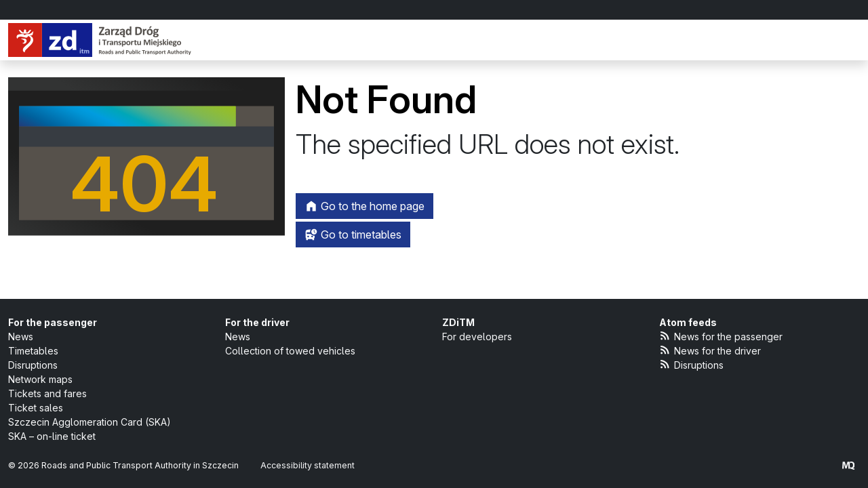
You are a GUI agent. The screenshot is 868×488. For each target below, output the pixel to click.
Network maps (40, 379)
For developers (477, 337)
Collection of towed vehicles (290, 351)
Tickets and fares (47, 393)
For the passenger (53, 322)
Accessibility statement (308, 465)
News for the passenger (721, 336)
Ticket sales (36, 408)
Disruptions (33, 365)
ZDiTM (458, 322)
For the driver (257, 322)
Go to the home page (364, 206)
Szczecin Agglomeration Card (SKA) (90, 422)
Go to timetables (353, 235)
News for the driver (710, 350)
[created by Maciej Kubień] (848, 465)
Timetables (33, 351)
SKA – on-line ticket (52, 436)
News (21, 337)
